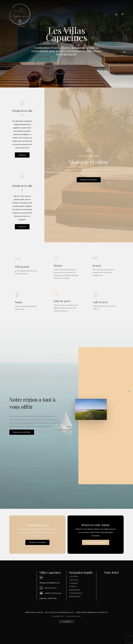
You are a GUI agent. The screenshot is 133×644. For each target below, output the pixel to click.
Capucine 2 (74, 580)
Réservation (75, 590)
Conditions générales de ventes (92, 612)
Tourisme (73, 583)
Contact (73, 586)
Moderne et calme (89, 162)
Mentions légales (34, 612)
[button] (123, 14)
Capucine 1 (74, 576)
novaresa (67, 622)
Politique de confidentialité (59, 612)
